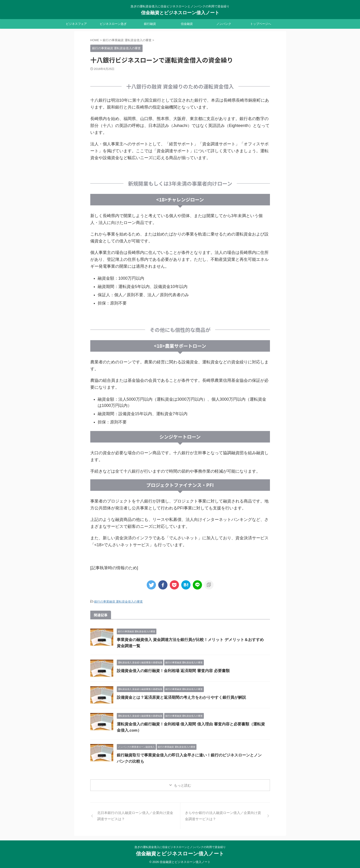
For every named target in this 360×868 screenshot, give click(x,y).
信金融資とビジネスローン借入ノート (180, 13)
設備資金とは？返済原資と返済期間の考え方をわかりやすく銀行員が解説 (178, 697)
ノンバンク (224, 24)
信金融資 (187, 24)
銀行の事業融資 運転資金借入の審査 (119, 601)
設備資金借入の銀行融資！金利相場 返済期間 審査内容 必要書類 (170, 670)
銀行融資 (150, 24)
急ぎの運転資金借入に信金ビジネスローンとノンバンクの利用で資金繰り (180, 846)
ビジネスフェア (76, 24)
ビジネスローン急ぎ (113, 24)
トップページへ (261, 24)
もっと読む (183, 785)
